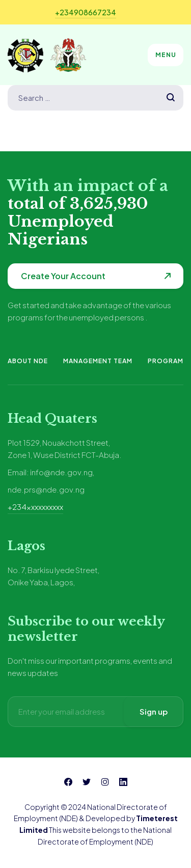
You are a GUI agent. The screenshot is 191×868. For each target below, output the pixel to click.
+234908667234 (86, 12)
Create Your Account (63, 276)
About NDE (28, 361)
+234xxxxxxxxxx (35, 507)
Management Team (98, 361)
